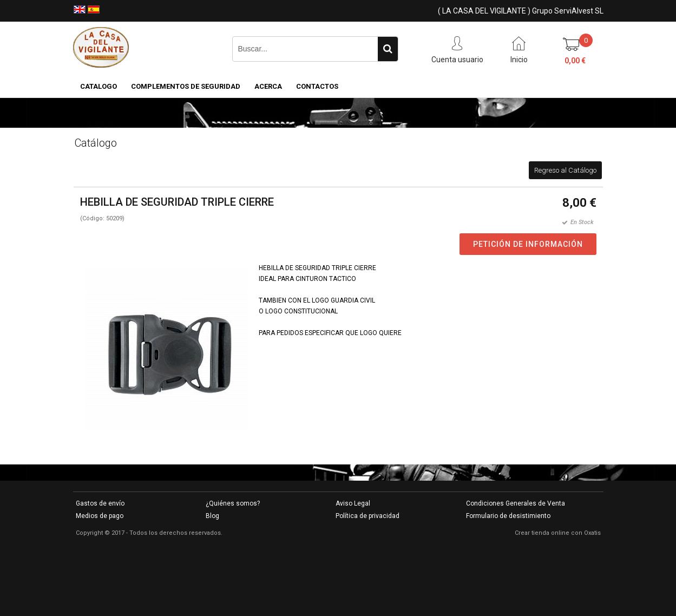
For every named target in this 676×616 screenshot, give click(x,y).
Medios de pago (100, 516)
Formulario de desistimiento (508, 516)
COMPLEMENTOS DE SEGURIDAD (186, 86)
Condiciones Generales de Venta (516, 503)
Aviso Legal (353, 503)
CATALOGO (99, 86)
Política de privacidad (367, 516)
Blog (212, 516)
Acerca (268, 86)
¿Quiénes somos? (233, 503)
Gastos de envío (100, 503)
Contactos (317, 86)
